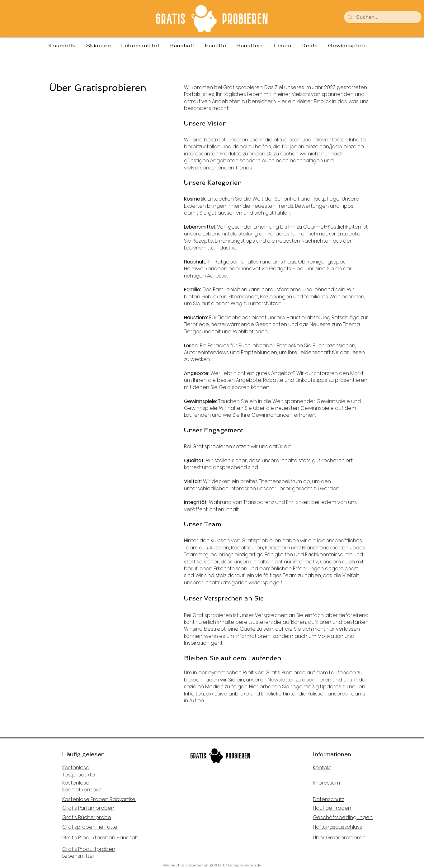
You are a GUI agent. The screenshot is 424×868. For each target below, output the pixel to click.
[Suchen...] (382, 17)
